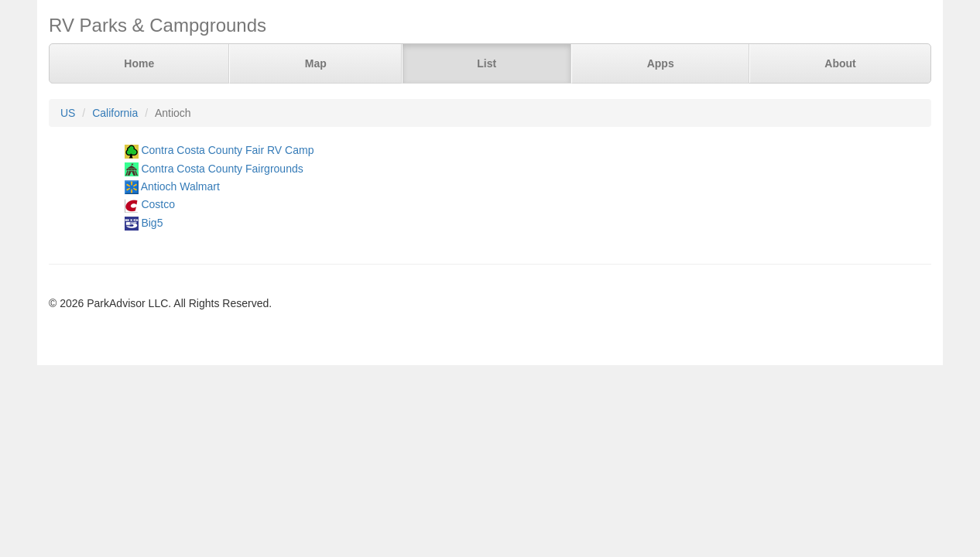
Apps (661, 63)
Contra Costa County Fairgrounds (222, 169)
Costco (158, 204)
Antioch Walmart (180, 186)
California (115, 113)
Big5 (152, 223)
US (68, 113)
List (487, 63)
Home (139, 63)
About (840, 63)
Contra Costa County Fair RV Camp (227, 150)
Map (316, 63)
